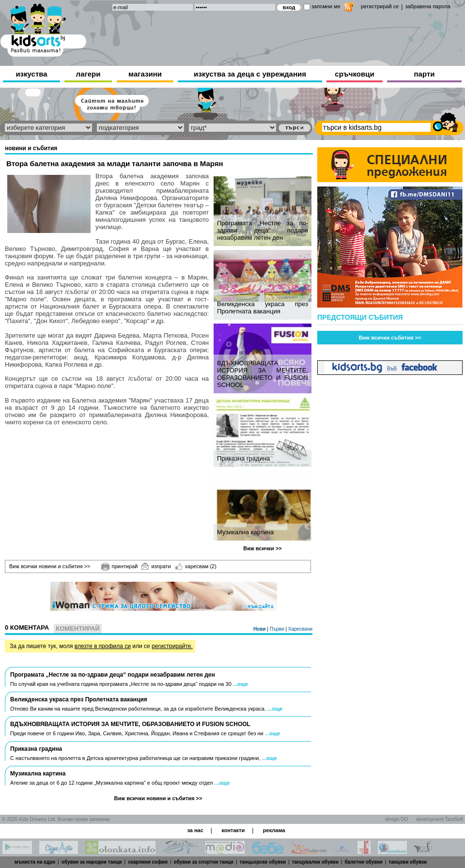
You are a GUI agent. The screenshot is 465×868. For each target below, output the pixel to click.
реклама (274, 830)
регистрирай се (380, 6)
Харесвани (300, 629)
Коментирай (77, 628)
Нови (260, 629)
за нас (195, 830)
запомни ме (326, 6)
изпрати (156, 566)
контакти (233, 830)
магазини (145, 74)
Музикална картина (245, 532)
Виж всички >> (263, 548)
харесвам (196, 566)
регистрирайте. (172, 646)
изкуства (31, 74)
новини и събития (31, 148)
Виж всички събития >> (390, 338)
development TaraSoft (440, 819)
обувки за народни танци (92, 862)
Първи (278, 629)
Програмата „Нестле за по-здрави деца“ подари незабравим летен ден (263, 230)
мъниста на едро (35, 862)
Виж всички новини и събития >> (50, 566)
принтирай (120, 567)
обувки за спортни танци (204, 862)
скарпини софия (148, 862)
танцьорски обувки (263, 862)
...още (240, 684)
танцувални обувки (315, 862)
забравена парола (427, 6)
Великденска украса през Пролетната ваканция (263, 308)
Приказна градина (243, 458)
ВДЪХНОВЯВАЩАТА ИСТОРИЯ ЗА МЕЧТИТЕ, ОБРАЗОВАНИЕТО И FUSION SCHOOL (263, 374)
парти (425, 74)
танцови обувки (408, 862)
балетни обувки (363, 862)
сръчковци (354, 74)
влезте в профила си (103, 646)
